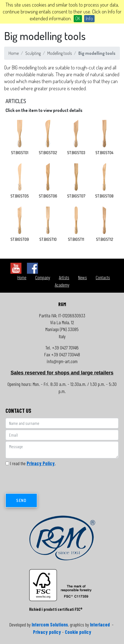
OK (78, 18)
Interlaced (100, 625)
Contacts (103, 277)
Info (89, 18)
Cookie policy (78, 632)
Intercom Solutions (50, 625)
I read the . (33, 463)
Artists (64, 277)
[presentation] (47, 481)
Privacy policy (47, 632)
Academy (62, 285)
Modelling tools (60, 53)
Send (21, 500)
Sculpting (33, 53)
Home (14, 53)
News (82, 277)
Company (43, 277)
